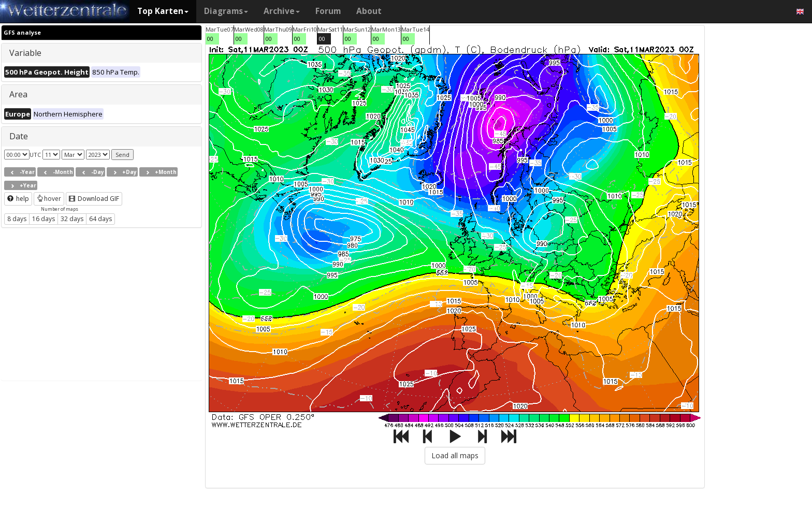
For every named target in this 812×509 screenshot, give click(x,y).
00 (210, 39)
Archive (282, 11)
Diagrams (226, 11)
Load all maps (455, 455)
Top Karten (163, 11)
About (369, 11)
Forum (328, 11)
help (18, 199)
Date (19, 136)
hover (49, 199)
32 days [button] (72, 219)
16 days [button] (44, 219)
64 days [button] (100, 219)
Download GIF (94, 199)
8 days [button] (17, 219)
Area (18, 94)
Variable (25, 53)
